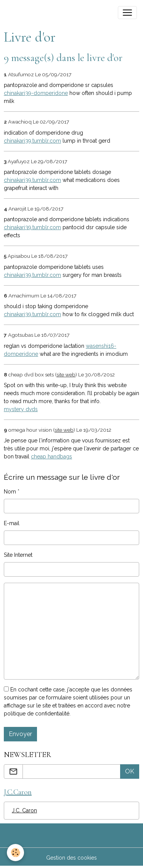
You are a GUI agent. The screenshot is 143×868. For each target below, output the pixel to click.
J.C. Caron (24, 810)
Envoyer (20, 734)
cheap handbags (51, 457)
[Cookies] (15, 853)
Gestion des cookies (71, 858)
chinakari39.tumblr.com (32, 141)
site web (66, 375)
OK (130, 771)
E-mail (12, 523)
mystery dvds (21, 409)
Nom (10, 492)
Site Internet (18, 555)
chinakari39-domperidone (36, 93)
